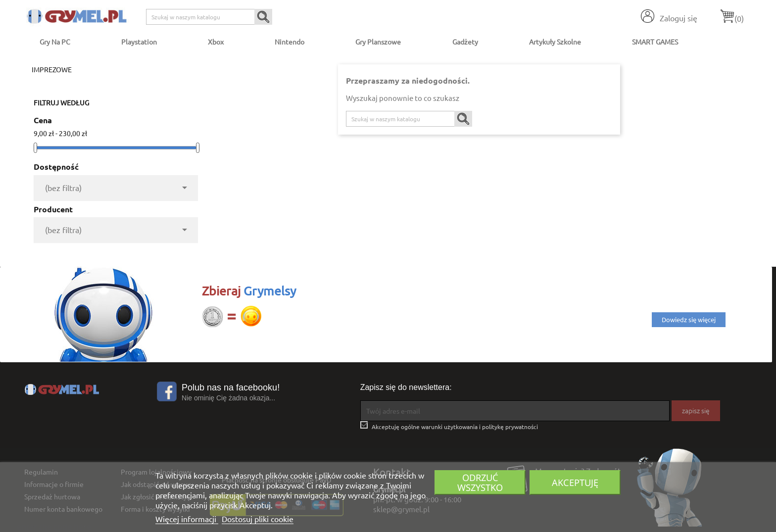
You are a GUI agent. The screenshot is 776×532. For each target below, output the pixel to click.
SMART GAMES (655, 42)
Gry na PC (55, 42)
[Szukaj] (209, 17)
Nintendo (290, 42)
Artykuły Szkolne (555, 42)
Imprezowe (52, 69)
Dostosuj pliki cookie (258, 519)
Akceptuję (575, 482)
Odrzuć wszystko (480, 482)
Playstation (139, 42)
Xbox (216, 42)
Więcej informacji (187, 519)
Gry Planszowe (378, 42)
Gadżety (465, 42)
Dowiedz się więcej (689, 319)
